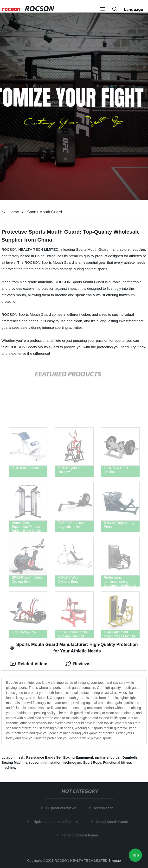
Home (14, 212)
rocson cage (105, 808)
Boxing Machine (14, 763)
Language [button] (134, 9)
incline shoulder (108, 757)
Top (135, 855)
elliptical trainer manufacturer (56, 821)
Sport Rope (92, 763)
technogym (72, 763)
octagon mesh (13, 757)
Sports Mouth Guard (45, 212)
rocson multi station (45, 763)
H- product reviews (62, 808)
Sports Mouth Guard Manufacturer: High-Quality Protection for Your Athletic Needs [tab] (74, 648)
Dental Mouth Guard (113, 821)
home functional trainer (81, 835)
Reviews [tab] (78, 664)
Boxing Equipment (78, 757)
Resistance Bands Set (44, 757)
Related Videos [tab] (29, 664)
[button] (103, 9)
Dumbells (130, 757)
